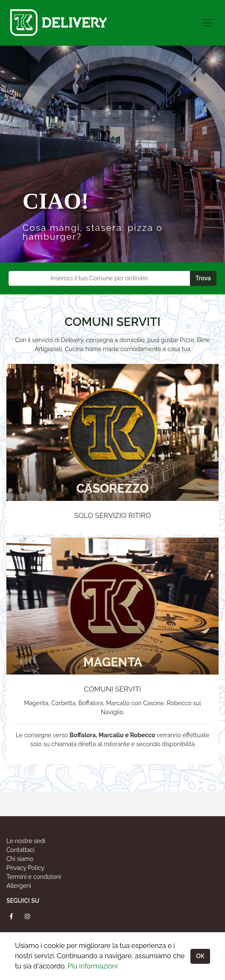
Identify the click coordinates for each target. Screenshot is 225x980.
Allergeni (19, 886)
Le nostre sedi (26, 841)
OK (200, 956)
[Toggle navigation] (207, 23)
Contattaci (20, 850)
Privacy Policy (25, 868)
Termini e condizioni (34, 877)
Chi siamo (20, 859)
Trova (203, 278)
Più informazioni (92, 966)
